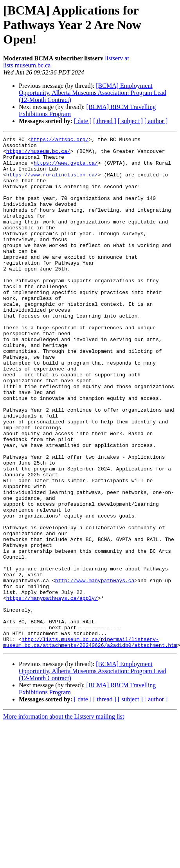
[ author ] (156, 121)
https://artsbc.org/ (59, 140)
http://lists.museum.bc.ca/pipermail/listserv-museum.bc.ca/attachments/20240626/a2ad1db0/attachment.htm (90, 744)
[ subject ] (130, 121)
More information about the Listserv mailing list (64, 819)
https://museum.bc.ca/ (38, 154)
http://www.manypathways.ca (95, 670)
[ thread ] (105, 121)
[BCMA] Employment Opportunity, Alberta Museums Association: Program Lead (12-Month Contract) (93, 93)
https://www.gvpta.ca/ (66, 169)
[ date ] (83, 121)
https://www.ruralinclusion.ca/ (52, 183)
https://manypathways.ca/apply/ (52, 691)
